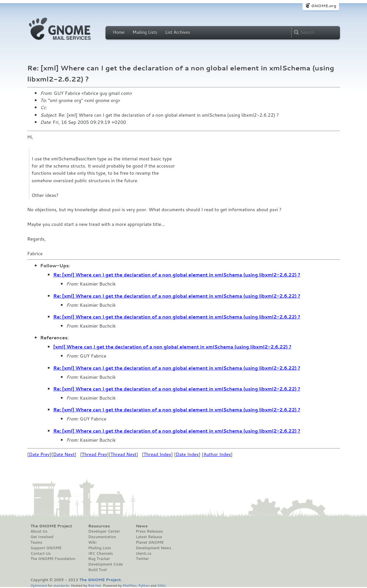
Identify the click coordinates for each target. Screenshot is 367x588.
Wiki (92, 542)
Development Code (106, 564)
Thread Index (157, 454)
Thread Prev (94, 454)
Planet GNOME (150, 542)
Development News (154, 548)
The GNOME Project (51, 526)
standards (61, 585)
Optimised (39, 585)
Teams (36, 542)
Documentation (102, 537)
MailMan (130, 585)
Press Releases (149, 531)
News (142, 526)
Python (144, 585)
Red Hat (94, 585)
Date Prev (39, 454)
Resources (99, 526)
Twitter (142, 559)
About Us (39, 531)
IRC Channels (101, 553)
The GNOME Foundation (53, 559)
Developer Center (104, 531)
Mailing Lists (145, 32)
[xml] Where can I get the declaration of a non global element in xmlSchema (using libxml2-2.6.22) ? (172, 347)
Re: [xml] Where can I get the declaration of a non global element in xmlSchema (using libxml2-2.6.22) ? (177, 275)
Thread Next (123, 454)
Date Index (187, 454)
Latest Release (149, 537)
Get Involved (42, 537)
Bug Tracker (99, 559)
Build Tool (97, 570)
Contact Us (41, 553)
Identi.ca (144, 553)
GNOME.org (324, 6)
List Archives (177, 32)
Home (119, 32)
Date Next (64, 454)
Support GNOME (46, 548)
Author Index (217, 454)
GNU (161, 585)
